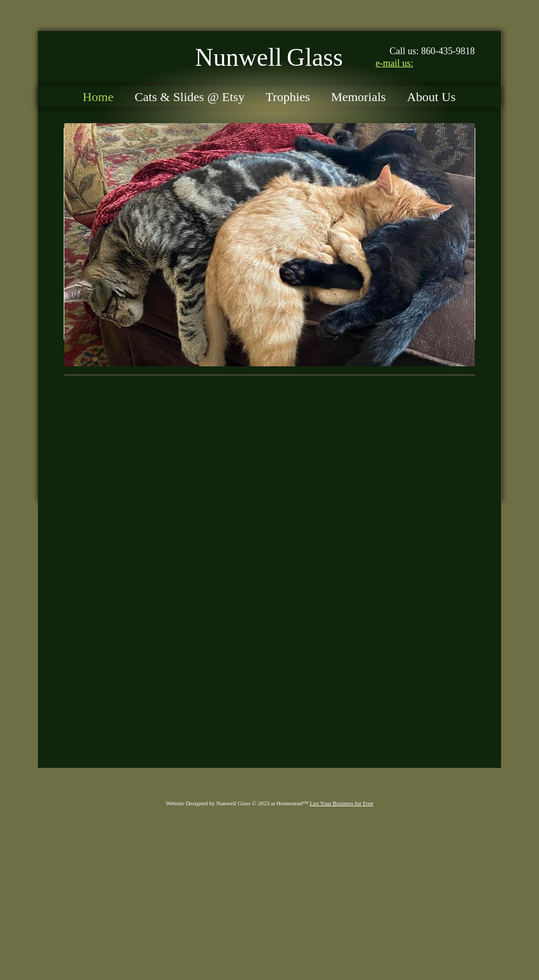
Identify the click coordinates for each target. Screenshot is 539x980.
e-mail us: (395, 63)
